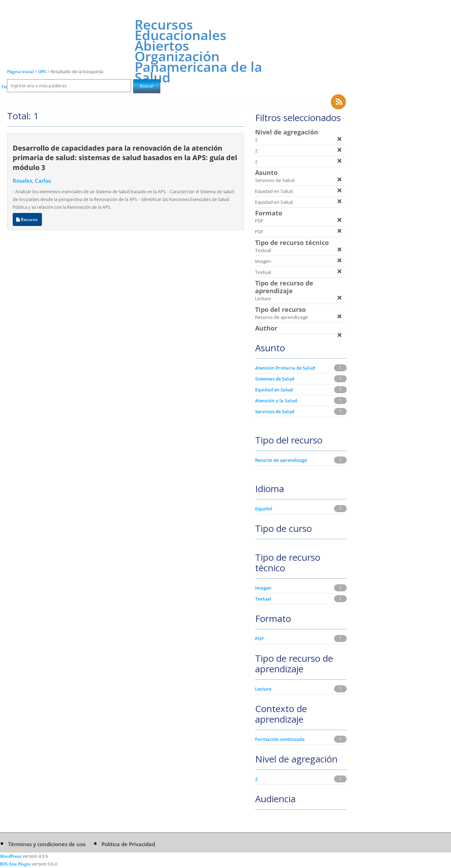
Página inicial (20, 72)
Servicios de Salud (275, 411)
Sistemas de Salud (275, 379)
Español (264, 509)
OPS (43, 72)
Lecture (263, 689)
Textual (263, 599)
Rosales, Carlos (32, 181)
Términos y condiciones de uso (47, 844)
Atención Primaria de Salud (285, 368)
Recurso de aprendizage (281, 460)
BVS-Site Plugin (15, 864)
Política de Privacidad (128, 844)
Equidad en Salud (274, 390)
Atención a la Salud (276, 401)
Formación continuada (280, 739)
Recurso (27, 219)
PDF (260, 639)
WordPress (11, 856)
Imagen (263, 588)
